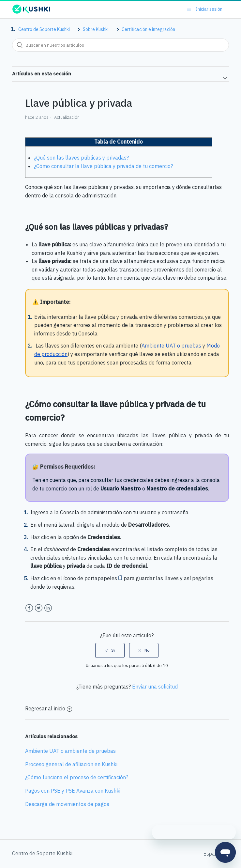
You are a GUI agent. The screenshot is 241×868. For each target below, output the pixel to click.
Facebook (29, 608)
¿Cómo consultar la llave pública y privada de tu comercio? (103, 166)
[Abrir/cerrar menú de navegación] (189, 9)
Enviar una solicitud (155, 687)
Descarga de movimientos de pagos (67, 804)
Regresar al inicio (49, 708)
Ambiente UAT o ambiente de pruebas (70, 751)
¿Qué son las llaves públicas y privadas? (81, 158)
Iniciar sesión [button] (209, 9)
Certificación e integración (148, 29)
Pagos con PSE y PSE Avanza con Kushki (73, 791)
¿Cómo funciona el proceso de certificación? (77, 777)
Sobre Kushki (96, 29)
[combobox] (120, 45)
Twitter (39, 608)
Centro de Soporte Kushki (44, 29)
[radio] (110, 650)
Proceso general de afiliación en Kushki (71, 764)
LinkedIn (48, 608)
